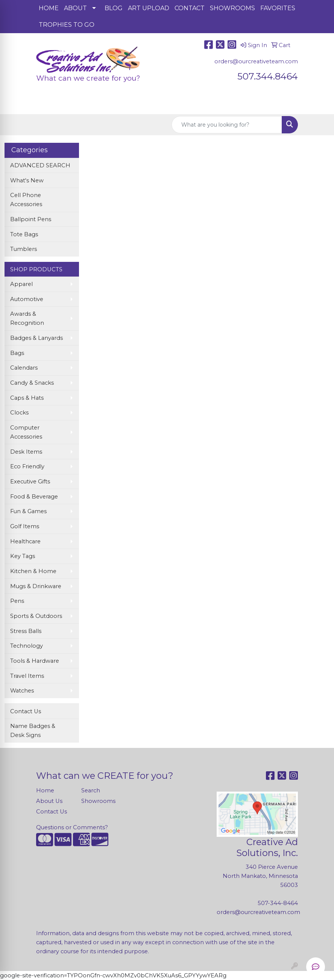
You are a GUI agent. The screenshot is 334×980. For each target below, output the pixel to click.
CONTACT (190, 8)
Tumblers (24, 249)
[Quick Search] (227, 125)
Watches (22, 691)
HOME (49, 8)
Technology (27, 646)
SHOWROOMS (232, 8)
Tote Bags (24, 234)
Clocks (19, 413)
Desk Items (26, 452)
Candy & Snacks (32, 383)
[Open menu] (319, 103)
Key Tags (23, 556)
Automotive (27, 299)
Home (45, 790)
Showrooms (98, 801)
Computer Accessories (26, 432)
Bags (17, 353)
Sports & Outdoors (36, 616)
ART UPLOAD (149, 8)
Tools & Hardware (35, 661)
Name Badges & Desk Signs (33, 731)
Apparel (21, 284)
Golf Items (25, 526)
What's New (27, 180)
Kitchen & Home (33, 571)
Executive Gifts (30, 482)
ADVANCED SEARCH (40, 165)
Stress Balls (26, 631)
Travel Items (27, 676)
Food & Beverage (34, 497)
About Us (49, 801)
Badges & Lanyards (36, 338)
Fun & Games (28, 511)
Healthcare (25, 541)
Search (91, 790)
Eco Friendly (27, 466)
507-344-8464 (278, 903)
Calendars (24, 368)
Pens (17, 601)
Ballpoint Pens (31, 219)
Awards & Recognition (27, 318)
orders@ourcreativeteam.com (256, 61)
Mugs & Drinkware (36, 586)
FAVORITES (278, 8)
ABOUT (75, 8)
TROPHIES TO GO (67, 25)
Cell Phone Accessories (26, 200)
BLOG (114, 8)
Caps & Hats (27, 398)
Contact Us (26, 711)
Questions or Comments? (72, 827)
